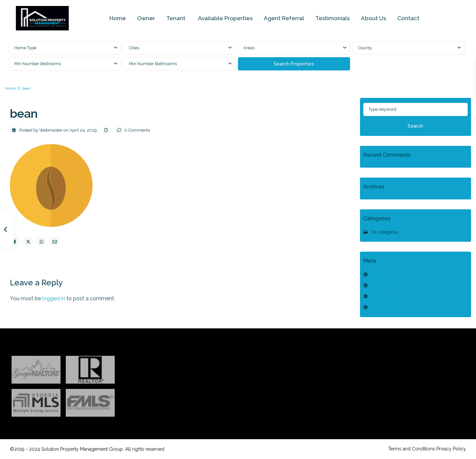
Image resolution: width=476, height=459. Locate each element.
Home (118, 18)
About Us (374, 18)
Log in (377, 275)
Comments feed (387, 296)
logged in (54, 298)
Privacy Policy (451, 449)
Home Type (25, 48)
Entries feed (382, 286)
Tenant (177, 18)
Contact (408, 18)
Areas (249, 48)
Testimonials (333, 18)
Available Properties (225, 18)
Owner (146, 18)
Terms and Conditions (412, 449)
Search (415, 126)
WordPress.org (385, 307)
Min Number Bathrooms (153, 64)
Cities (134, 48)
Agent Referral (284, 18)
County (365, 48)
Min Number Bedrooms (38, 64)
